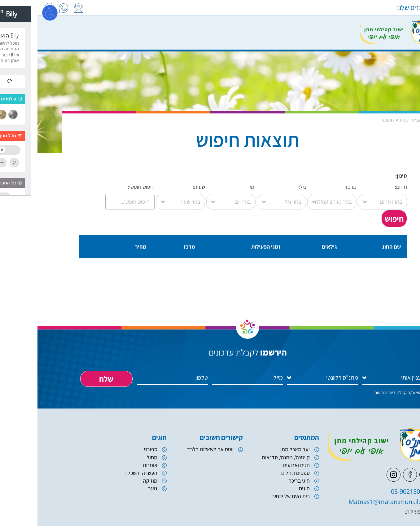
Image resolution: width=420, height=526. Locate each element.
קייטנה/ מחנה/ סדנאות (248, 457)
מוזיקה (113, 481)
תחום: (345, 194)
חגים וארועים (259, 465)
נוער (115, 488)
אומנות (113, 465)
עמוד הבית (372, 120)
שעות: (143, 194)
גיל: (244, 194)
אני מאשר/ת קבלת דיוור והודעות (364, 393)
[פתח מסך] (12, 12)
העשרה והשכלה (103, 473)
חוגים (267, 488)
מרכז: (294, 194)
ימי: (193, 194)
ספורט (113, 449)
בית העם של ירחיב (253, 496)
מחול (115, 457)
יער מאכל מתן (258, 449)
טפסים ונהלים (258, 473)
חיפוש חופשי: (92, 194)
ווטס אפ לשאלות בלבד (173, 449)
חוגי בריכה (262, 481)
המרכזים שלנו (378, 7)
